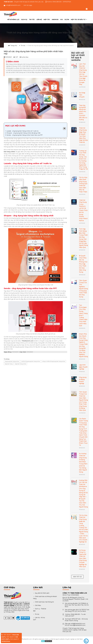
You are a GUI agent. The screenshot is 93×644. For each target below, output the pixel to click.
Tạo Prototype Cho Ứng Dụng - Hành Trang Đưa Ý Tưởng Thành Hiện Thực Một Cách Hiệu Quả (83, 315)
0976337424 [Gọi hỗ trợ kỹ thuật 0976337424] (67, 2)
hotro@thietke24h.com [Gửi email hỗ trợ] (78, 625)
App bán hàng (9, 364)
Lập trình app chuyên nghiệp (83, 367)
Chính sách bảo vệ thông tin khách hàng (45, 597)
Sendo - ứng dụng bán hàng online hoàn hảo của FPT (25, 135)
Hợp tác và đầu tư (78, 19)
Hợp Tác (47, 19)
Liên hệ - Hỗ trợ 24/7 (39, 619)
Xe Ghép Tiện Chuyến (82, 95)
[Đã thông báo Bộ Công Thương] (17, 617)
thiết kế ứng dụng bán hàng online (31, 361)
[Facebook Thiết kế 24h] (5, 618)
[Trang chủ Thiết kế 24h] (11, 14)
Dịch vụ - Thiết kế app (40, 610)
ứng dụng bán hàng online (12, 361)
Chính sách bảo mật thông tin (44, 602)
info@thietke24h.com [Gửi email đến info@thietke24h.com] (13, 5)
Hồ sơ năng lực (13, 19)
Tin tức (32, 19)
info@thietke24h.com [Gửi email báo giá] (78, 624)
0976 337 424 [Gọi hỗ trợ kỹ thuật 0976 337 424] (76, 619)
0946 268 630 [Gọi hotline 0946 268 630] (75, 614)
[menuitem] (79, 19)
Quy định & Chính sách (41, 593)
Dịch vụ (24, 19)
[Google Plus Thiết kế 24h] (9, 618)
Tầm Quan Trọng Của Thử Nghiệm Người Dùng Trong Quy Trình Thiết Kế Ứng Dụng (83, 289)
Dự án (67, 19)
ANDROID (55, 19)
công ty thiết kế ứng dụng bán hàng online (54, 361)
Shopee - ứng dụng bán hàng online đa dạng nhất (23, 133)
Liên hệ (39, 19)
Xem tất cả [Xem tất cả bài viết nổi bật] (77, 577)
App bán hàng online (20, 364)
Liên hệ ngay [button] (28, 5)
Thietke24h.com (27, 639)
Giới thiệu (37, 605)
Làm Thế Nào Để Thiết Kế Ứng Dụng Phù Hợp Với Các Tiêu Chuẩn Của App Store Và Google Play (83, 74)
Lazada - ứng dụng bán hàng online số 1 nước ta (22, 131)
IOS (62, 19)
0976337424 (6, 641)
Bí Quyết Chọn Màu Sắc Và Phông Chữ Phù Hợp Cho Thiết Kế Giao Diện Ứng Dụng (83, 264)
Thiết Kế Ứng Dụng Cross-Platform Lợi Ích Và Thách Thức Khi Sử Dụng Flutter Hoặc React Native (83, 210)
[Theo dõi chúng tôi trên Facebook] (87, 9)
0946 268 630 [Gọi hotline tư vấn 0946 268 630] (57, 2)
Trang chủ (13, 46)
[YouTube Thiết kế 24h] (13, 618)
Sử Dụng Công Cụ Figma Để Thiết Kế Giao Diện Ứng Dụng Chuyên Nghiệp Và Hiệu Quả (83, 558)
